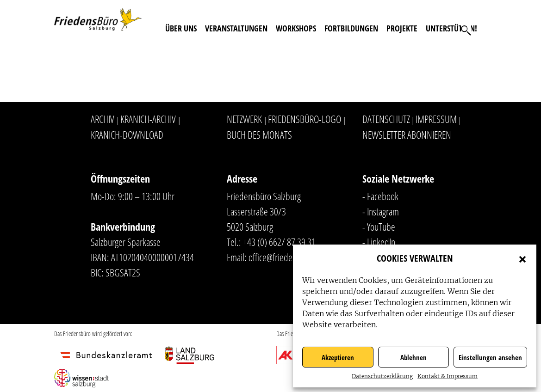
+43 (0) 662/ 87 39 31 (279, 242)
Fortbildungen (351, 28)
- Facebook (380, 196)
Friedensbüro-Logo (305, 119)
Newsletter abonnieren (407, 135)
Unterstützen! (451, 28)
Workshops (296, 28)
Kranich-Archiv (148, 119)
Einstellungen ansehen (490, 357)
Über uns (181, 28)
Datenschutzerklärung (382, 376)
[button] (522, 258)
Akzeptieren (338, 357)
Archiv (103, 119)
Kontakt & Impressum (448, 376)
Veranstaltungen (236, 28)
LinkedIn (381, 242)
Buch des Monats (259, 135)
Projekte (402, 28)
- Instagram (381, 211)
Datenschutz (386, 119)
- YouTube (379, 227)
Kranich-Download (127, 135)
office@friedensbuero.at (288, 257)
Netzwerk (244, 119)
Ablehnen (414, 357)
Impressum (436, 119)
